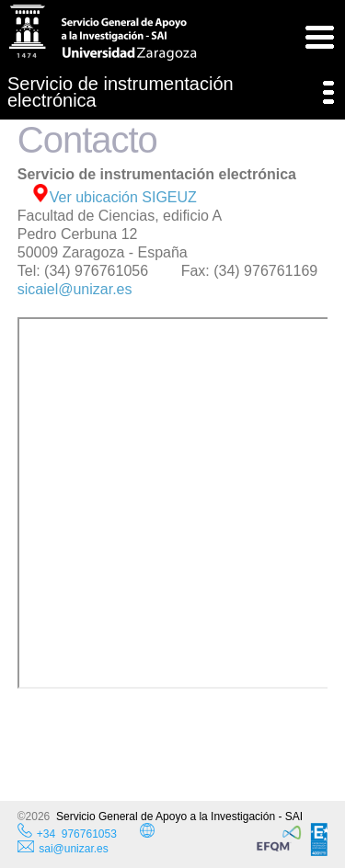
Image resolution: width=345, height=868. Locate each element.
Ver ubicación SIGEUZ (114, 197)
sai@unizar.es (63, 849)
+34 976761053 (77, 834)
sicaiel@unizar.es (75, 289)
